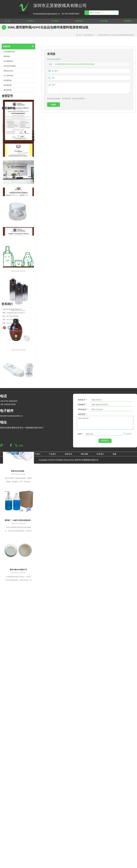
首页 (79, 35)
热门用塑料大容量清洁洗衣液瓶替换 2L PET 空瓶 (23, 310)
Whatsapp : (83, 834)
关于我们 (55, 21)
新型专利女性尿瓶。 (18, 655)
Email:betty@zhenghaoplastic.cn (46, 14)
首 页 (8, 21)
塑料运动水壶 (8, 71)
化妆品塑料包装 (89, 35)
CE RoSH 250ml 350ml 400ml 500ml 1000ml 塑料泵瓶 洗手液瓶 (23, 286)
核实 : (81, 859)
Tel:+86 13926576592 (70, 14)
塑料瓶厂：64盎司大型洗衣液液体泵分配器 (18, 704)
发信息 (54, 105)
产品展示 (31, 21)
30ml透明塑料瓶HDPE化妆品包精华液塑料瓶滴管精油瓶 (73, 64)
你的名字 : (83, 825)
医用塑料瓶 (8, 85)
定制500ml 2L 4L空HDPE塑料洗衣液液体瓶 (23, 298)
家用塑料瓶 (8, 80)
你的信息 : (83, 839)
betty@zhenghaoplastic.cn (11, 841)
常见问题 (104, 21)
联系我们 (128, 21)
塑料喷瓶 (7, 56)
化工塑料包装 (8, 76)
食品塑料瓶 (8, 90)
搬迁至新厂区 (18, 612)
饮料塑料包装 (8, 95)
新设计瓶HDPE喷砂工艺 (18, 753)
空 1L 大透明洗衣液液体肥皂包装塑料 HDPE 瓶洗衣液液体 (23, 321)
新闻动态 (79, 21)
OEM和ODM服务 (10, 66)
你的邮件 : (83, 829)
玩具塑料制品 (8, 61)
